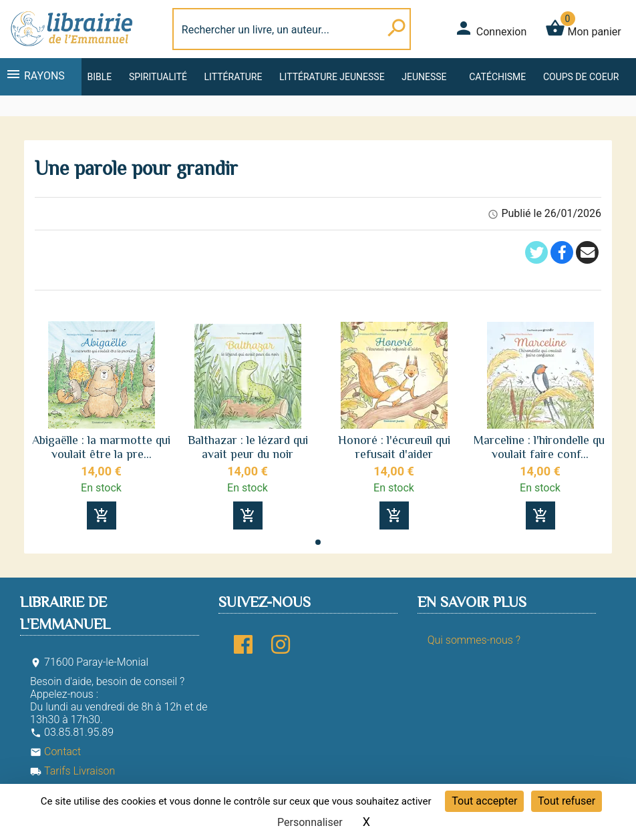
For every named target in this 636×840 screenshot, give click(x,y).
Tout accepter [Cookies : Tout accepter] (484, 801)
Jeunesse (424, 77)
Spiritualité (158, 77)
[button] (318, 542)
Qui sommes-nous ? (474, 640)
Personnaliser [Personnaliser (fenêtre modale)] (310, 822)
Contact (55, 752)
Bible (99, 77)
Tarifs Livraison (72, 771)
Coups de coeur (581, 77)
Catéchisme (497, 77)
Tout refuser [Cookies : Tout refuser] (567, 801)
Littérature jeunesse (332, 77)
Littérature (233, 77)
